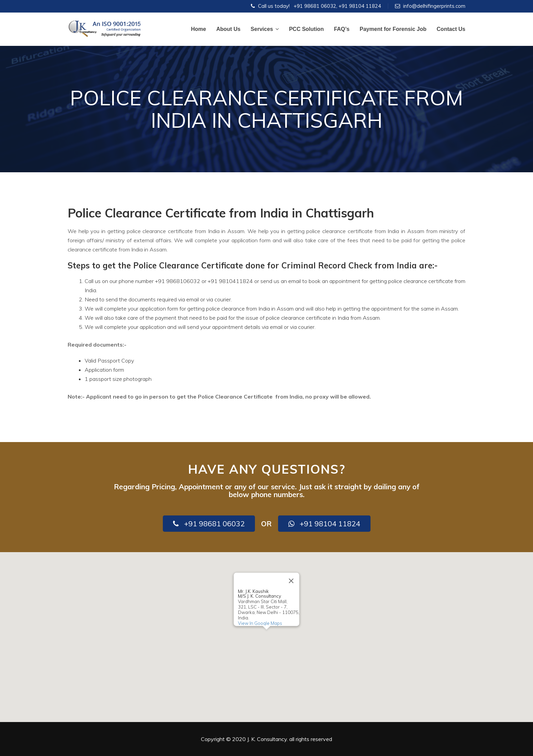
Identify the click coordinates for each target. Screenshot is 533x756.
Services (265, 29)
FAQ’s (342, 29)
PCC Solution (306, 29)
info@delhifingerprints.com (434, 6)
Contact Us (451, 29)
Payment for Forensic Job (393, 29)
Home (199, 29)
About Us (228, 29)
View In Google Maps (260, 623)
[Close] (291, 581)
